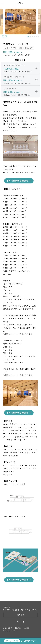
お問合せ (21, 615)
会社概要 (26, 628)
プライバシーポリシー (11, 631)
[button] (28, 37)
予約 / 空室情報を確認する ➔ (19, 181)
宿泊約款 (18, 628)
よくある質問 (8, 628)
